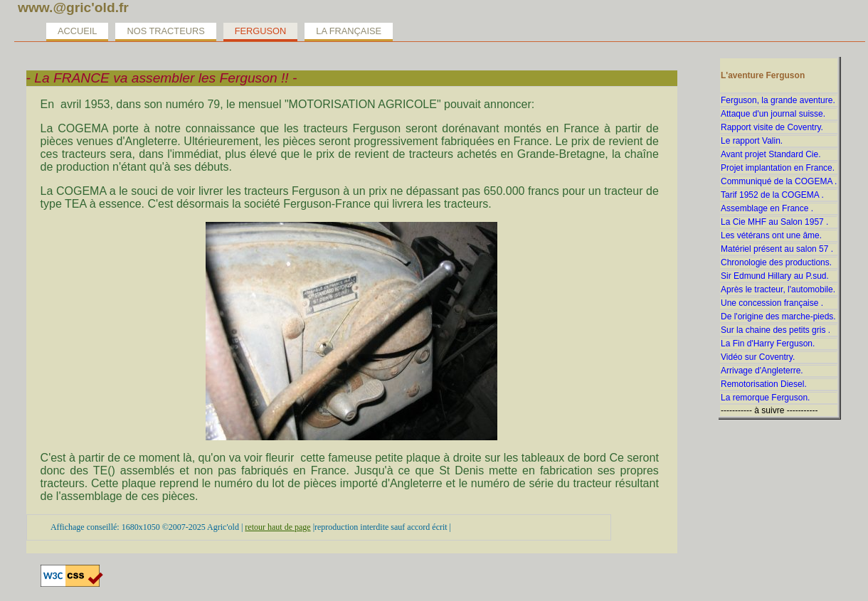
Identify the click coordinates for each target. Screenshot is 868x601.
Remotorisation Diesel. (764, 384)
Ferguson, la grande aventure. (778, 100)
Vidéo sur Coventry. (758, 357)
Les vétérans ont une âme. (771, 235)
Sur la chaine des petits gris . (776, 330)
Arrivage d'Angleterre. (762, 371)
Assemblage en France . (767, 208)
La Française (349, 31)
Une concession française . (772, 303)
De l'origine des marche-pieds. (778, 317)
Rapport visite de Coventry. (772, 127)
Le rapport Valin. (752, 141)
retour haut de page (277, 527)
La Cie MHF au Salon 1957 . (774, 222)
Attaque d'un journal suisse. (773, 114)
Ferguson (261, 31)
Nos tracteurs (165, 31)
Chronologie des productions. (776, 262)
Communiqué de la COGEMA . (779, 181)
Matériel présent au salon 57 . (777, 249)
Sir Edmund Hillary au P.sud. (775, 276)
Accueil (77, 31)
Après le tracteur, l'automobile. (778, 289)
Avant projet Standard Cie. (771, 154)
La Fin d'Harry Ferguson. (768, 344)
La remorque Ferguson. (765, 398)
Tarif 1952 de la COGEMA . (772, 195)
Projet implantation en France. (778, 168)
